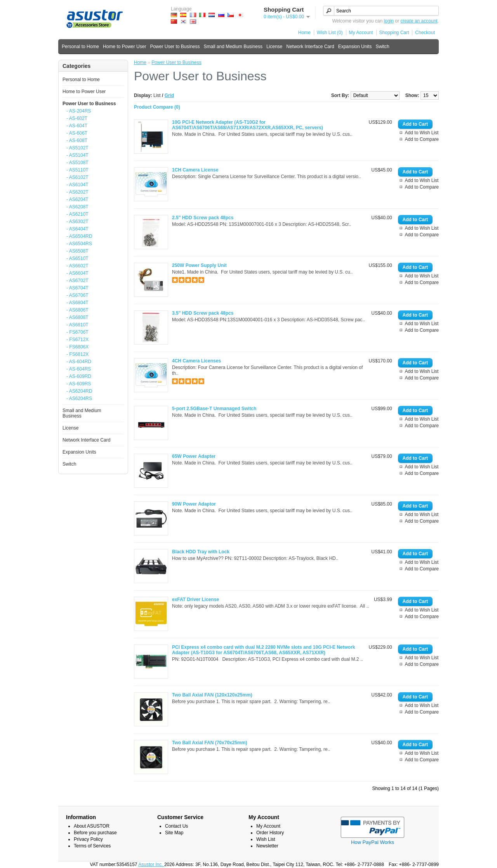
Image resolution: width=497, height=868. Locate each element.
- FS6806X (77, 347)
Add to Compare (422, 139)
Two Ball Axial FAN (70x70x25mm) (209, 743)
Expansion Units (355, 47)
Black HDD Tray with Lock (201, 552)
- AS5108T (77, 163)
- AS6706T (77, 295)
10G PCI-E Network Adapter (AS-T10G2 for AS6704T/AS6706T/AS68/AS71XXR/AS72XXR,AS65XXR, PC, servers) (248, 125)
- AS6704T (77, 288)
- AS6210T (77, 214)
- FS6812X (77, 354)
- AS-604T (77, 126)
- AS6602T (77, 266)
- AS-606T (77, 133)
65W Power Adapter (194, 456)
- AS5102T (77, 148)
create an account (419, 21)
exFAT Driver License (195, 599)
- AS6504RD (79, 236)
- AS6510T (77, 258)
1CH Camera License (195, 170)
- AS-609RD (79, 376)
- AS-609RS (79, 384)
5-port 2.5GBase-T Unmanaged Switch (214, 409)
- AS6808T (77, 317)
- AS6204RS (79, 398)
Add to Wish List (422, 133)
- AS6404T (77, 229)
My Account (361, 33)
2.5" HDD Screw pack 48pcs (203, 218)
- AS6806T (77, 310)
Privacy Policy (88, 839)
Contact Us (176, 826)
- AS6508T (77, 251)
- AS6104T (77, 185)
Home (304, 33)
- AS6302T (77, 222)
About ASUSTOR (92, 826)
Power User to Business (175, 47)
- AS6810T (77, 325)
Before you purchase (95, 833)
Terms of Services (92, 846)
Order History (270, 833)
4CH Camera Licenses (196, 361)
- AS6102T (77, 177)
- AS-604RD (79, 362)
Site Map (174, 833)
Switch (382, 47)
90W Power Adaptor (194, 504)
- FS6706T (77, 332)
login (389, 21)
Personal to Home (80, 47)
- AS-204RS (79, 111)
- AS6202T (77, 192)
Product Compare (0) (157, 107)
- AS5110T (77, 170)
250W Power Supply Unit (199, 265)
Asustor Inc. (151, 865)
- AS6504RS (79, 244)
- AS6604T (77, 273)
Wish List (266, 839)
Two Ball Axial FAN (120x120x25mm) (212, 695)
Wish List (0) (330, 33)
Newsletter (267, 846)
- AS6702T (77, 281)
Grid (169, 95)
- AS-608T (77, 140)
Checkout (425, 33)
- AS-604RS (79, 369)
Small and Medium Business (233, 47)
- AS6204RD (79, 391)
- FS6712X (77, 340)
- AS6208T (77, 207)
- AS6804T (77, 303)
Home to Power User (124, 47)
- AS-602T (77, 118)
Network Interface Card (310, 47)
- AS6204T (77, 199)
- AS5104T (77, 155)
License (274, 47)
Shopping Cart (394, 33)
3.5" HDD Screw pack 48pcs (203, 313)
